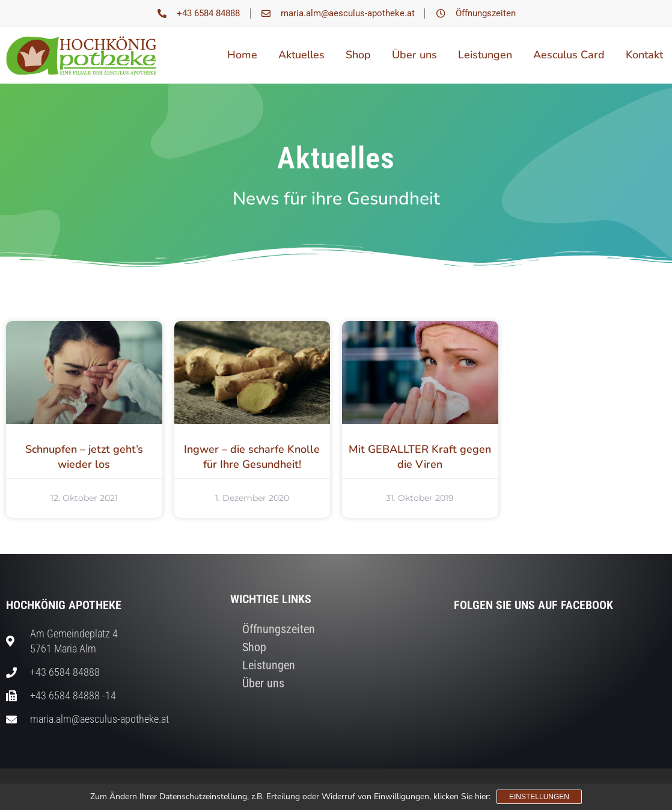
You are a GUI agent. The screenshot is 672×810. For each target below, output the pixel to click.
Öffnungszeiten (279, 629)
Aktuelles (301, 55)
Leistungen (485, 55)
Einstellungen (539, 797)
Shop (358, 55)
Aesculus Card (569, 55)
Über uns (414, 55)
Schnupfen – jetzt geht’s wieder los (84, 457)
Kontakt (644, 55)
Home (242, 55)
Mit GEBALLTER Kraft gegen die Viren (420, 457)
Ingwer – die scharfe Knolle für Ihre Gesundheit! (252, 457)
